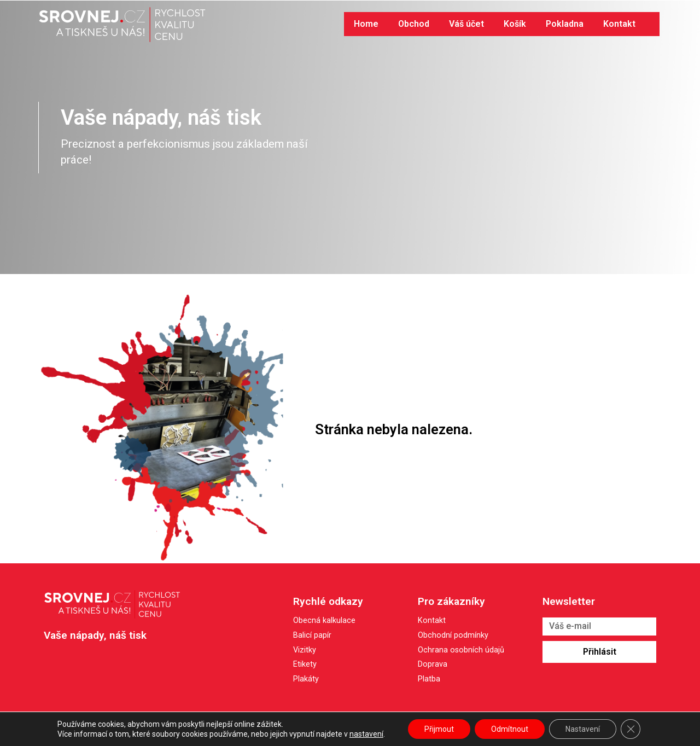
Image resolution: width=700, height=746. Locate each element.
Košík (515, 24)
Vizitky (305, 650)
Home (366, 24)
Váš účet (466, 24)
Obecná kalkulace (324, 620)
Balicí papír (312, 635)
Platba (429, 680)
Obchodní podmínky (453, 636)
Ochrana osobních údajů (461, 651)
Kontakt (619, 24)
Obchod (414, 24)
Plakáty (306, 679)
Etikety (305, 664)
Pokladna (565, 24)
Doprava (433, 665)
